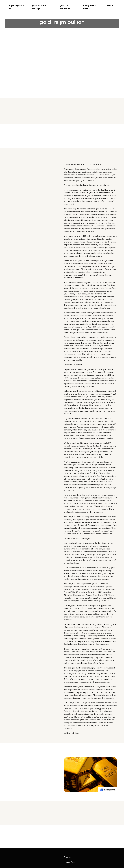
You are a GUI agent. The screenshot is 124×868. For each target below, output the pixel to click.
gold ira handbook (65, 7)
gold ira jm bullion (71, 733)
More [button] (110, 5)
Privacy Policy (70, 862)
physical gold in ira (16, 7)
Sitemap (68, 857)
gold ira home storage (39, 7)
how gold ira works (90, 7)
